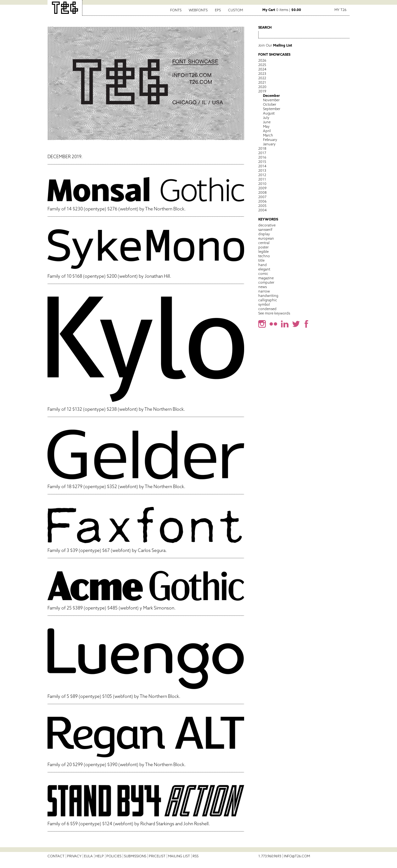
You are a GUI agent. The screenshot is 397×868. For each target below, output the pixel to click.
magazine (266, 278)
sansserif (265, 230)
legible (263, 252)
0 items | (282, 10)
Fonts (176, 10)
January (269, 144)
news (263, 287)
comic (263, 274)
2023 (262, 74)
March (268, 135)
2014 (262, 166)
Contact (56, 856)
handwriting (268, 296)
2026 (262, 60)
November (271, 100)
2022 (262, 78)
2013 (262, 170)
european (266, 238)
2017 (262, 153)
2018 (262, 148)
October (270, 104)
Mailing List (179, 856)
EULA (88, 856)
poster (263, 247)
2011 (262, 179)
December (271, 96)
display (264, 234)
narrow (264, 291)
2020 (262, 87)
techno (264, 256)
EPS (218, 10)
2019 (262, 91)
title (261, 260)
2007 (262, 197)
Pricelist (157, 856)
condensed (267, 309)
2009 (262, 188)
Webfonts (198, 10)
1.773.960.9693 (270, 856)
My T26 (340, 10)
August (269, 113)
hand (263, 265)
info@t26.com (297, 856)
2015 (262, 162)
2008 (262, 192)
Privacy (74, 856)
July (266, 118)
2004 (263, 210)
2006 (262, 201)
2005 (262, 206)
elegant (264, 269)
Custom (235, 10)
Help (100, 856)
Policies (114, 856)
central (264, 243)
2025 (262, 65)
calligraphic (268, 300)
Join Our (275, 45)
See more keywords (274, 313)
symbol (264, 304)
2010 (262, 184)
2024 (262, 69)
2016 (262, 157)
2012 (262, 175)
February (270, 140)
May (266, 126)
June (267, 122)
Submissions (135, 856)
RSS (196, 856)
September (272, 109)
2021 (262, 82)
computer (266, 282)
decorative (267, 225)
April (267, 131)
